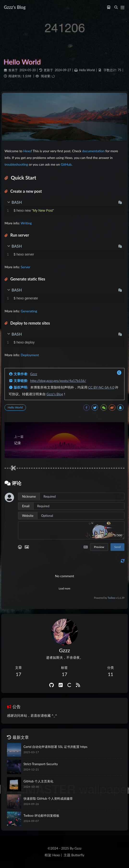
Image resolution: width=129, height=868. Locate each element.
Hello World (87, 70)
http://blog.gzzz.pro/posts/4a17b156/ (58, 381)
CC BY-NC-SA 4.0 (101, 387)
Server (25, 267)
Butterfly (78, 855)
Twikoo (112, 598)
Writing (26, 223)
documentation (93, 151)
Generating (29, 311)
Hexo (27, 151)
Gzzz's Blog (55, 394)
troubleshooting (16, 164)
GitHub (66, 164)
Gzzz (34, 374)
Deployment (30, 355)
